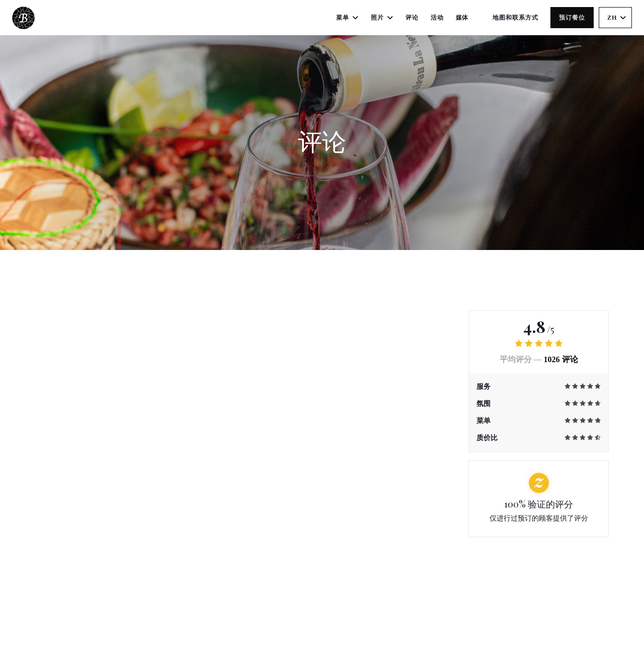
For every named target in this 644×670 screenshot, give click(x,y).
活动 (437, 18)
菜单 (347, 18)
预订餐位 (572, 18)
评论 (412, 18)
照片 (382, 18)
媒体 (462, 18)
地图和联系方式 (515, 18)
